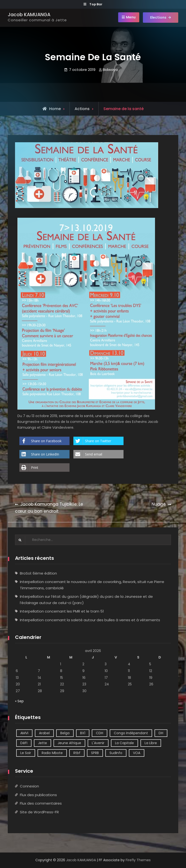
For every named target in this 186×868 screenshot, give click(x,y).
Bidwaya (110, 70)
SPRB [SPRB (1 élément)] (95, 753)
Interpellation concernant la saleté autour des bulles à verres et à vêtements (90, 620)
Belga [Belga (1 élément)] (65, 733)
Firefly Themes (138, 860)
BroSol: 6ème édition (38, 573)
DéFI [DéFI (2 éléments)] (24, 743)
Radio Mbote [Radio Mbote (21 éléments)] (52, 753)
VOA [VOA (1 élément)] (137, 753)
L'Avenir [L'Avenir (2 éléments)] (98, 743)
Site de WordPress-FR (39, 812)
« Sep (19, 701)
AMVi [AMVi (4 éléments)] (24, 733)
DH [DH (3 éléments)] (161, 733)
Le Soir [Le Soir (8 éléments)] (26, 753)
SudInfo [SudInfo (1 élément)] (116, 753)
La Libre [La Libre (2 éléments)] (151, 743)
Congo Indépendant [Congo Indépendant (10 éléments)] (131, 733)
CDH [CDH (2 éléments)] (100, 733)
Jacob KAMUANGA (29, 15)
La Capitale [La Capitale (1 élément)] (124, 743)
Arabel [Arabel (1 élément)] (44, 733)
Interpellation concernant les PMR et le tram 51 (62, 611)
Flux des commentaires (41, 803)
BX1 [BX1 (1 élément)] (83, 733)
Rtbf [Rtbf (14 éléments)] (77, 753)
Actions (82, 109)
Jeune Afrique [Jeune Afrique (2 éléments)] (69, 743)
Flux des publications (38, 795)
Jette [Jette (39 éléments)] (43, 743)
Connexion (29, 786)
